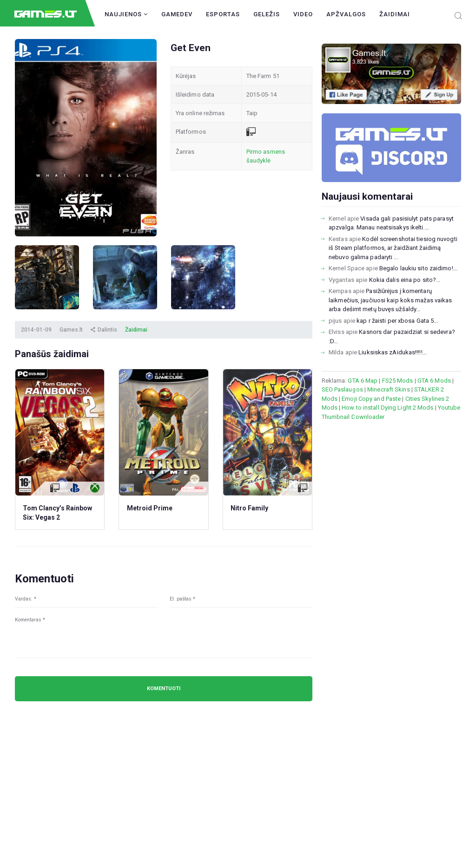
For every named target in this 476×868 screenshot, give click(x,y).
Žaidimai (395, 14)
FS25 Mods (398, 381)
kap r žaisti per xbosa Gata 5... (397, 321)
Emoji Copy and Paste (371, 399)
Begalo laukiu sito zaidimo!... (418, 268)
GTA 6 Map (363, 381)
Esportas (223, 14)
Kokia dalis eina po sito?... (405, 280)
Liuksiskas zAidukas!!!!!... (393, 352)
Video (303, 14)
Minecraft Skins (389, 389)
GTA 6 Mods (434, 381)
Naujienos (126, 14)
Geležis (267, 14)
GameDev (177, 14)
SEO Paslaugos (342, 389)
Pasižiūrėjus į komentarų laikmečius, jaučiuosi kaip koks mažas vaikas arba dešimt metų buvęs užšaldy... (390, 300)
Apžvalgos (346, 14)
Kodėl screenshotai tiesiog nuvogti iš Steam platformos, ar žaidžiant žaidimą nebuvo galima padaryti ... (393, 248)
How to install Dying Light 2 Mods (387, 408)
